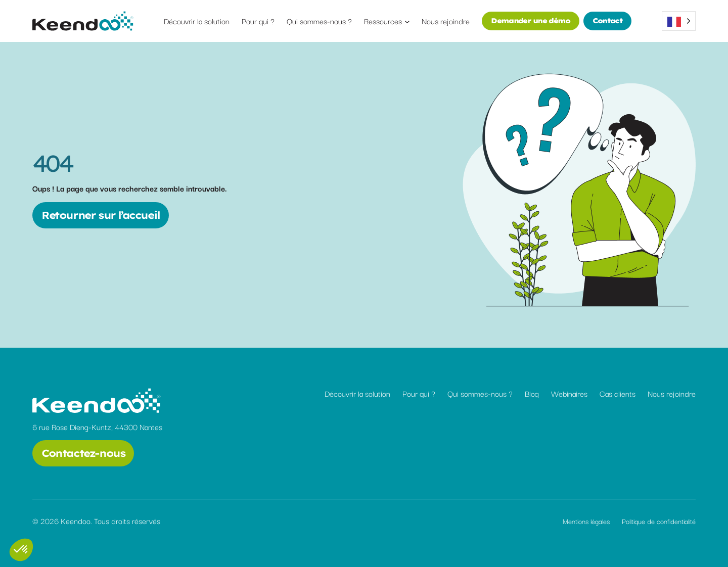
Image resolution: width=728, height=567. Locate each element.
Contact (607, 21)
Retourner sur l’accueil (101, 215)
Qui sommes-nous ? (480, 393)
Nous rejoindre (672, 393)
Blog (532, 393)
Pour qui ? (419, 393)
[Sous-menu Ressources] (407, 21)
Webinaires (569, 393)
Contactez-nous (83, 453)
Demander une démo (530, 21)
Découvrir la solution (357, 393)
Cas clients (618, 393)
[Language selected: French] (679, 21)
